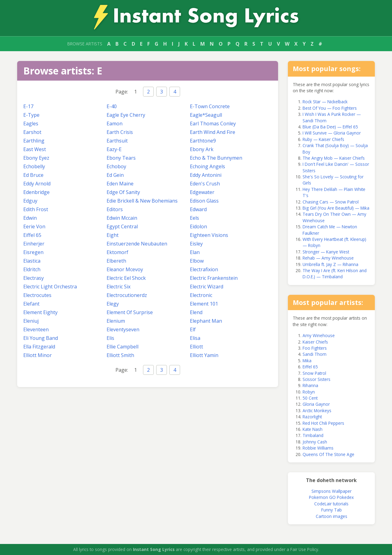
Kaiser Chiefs (315, 342)
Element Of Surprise (130, 312)
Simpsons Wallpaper (332, 491)
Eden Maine (120, 184)
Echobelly (34, 166)
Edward (198, 209)
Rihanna (310, 385)
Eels (194, 218)
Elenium (116, 321)
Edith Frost (36, 209)
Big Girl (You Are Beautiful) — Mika (336, 208)
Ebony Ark (202, 149)
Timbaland (313, 435)
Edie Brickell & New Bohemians (142, 201)
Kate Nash (313, 429)
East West (35, 149)
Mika (307, 361)
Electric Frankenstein (214, 278)
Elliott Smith (120, 355)
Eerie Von (34, 226)
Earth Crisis (120, 132)
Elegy (113, 304)
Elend (196, 312)
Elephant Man (206, 321)
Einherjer (34, 244)
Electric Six (119, 287)
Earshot (32, 132)
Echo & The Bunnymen (216, 158)
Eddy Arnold (37, 184)
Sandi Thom (315, 354)
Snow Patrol (314, 373)
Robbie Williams (318, 448)
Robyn (309, 392)
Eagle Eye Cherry (126, 115)
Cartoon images (332, 516)
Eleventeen (36, 329)
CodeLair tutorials (331, 504)
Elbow (197, 261)
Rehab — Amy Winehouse (328, 258)
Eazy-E (114, 149)
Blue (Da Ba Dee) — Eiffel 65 (330, 127)
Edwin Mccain (122, 218)
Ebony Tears (121, 158)
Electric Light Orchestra (50, 287)
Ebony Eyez (36, 158)
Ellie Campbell (123, 347)
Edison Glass (204, 201)
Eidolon (198, 226)
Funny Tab (332, 510)
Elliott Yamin (204, 355)
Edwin (30, 218)
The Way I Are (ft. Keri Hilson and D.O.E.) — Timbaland (335, 274)
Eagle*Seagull (206, 115)
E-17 (28, 106)
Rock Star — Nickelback (325, 102)
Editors (115, 209)
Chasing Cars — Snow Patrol (331, 202)
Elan (195, 252)
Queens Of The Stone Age (328, 454)
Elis (110, 338)
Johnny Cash (315, 442)
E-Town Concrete (210, 106)
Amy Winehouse (319, 335)
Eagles (31, 124)
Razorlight (312, 417)
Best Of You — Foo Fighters (330, 108)
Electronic (201, 295)
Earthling (34, 141)
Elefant (31, 304)
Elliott (196, 347)
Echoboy (116, 166)
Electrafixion (204, 269)
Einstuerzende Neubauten (137, 244)
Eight (113, 235)
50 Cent (310, 398)
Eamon (115, 124)
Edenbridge (36, 192)
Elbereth (116, 261)
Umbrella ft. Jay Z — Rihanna (330, 264)
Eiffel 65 (32, 235)
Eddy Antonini (206, 175)
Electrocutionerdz (127, 295)
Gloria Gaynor (316, 404)
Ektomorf (117, 252)
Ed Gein (115, 175)
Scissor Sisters (317, 379)
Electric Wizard (207, 287)
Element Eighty (40, 312)
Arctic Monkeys (317, 411)
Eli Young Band (41, 338)
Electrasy (34, 278)
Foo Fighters (315, 348)
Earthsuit (117, 141)
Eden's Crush (205, 184)
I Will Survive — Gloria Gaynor (332, 133)
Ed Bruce (33, 175)
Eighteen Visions (209, 235)
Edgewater (202, 192)
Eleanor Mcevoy (125, 269)
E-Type (31, 115)
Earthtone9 (203, 141)
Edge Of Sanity (123, 192)
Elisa (195, 338)
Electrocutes (37, 295)
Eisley (196, 244)
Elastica (32, 261)
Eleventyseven (123, 329)
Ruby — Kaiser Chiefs (323, 139)
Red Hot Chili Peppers (323, 423)
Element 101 (204, 304)
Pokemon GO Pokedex (331, 497)
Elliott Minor (38, 355)
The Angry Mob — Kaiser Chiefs (334, 158)
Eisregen (33, 252)
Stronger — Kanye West (326, 252)
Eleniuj (31, 321)
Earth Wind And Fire (213, 132)
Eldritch (32, 269)
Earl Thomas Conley (213, 124)
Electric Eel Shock (126, 278)
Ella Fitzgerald (39, 347)
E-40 (112, 106)
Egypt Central (122, 226)
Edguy (30, 201)
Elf (193, 329)
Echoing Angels (207, 166)
